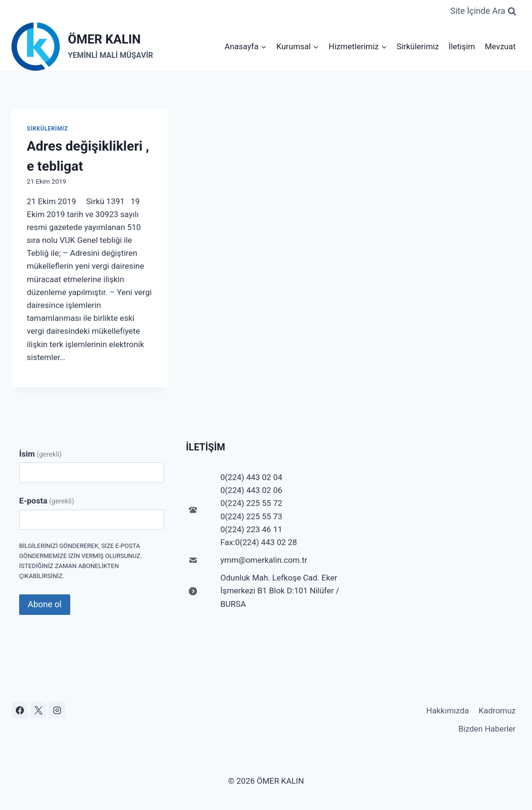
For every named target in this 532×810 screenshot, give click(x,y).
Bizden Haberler (487, 729)
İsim (40, 454)
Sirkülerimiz (418, 46)
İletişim (462, 46)
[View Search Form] (483, 11)
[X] (38, 710)
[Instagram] (57, 710)
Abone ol (45, 604)
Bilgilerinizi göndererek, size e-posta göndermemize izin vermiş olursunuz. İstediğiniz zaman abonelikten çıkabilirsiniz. (81, 561)
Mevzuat (500, 46)
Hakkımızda (448, 711)
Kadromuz (497, 711)
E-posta (47, 501)
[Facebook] (20, 710)
